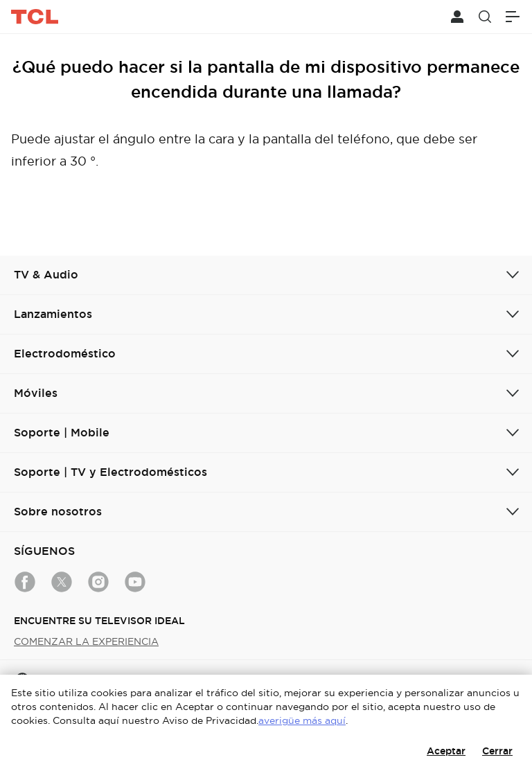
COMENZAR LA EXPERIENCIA (86, 641)
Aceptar (446, 751)
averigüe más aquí (302, 720)
